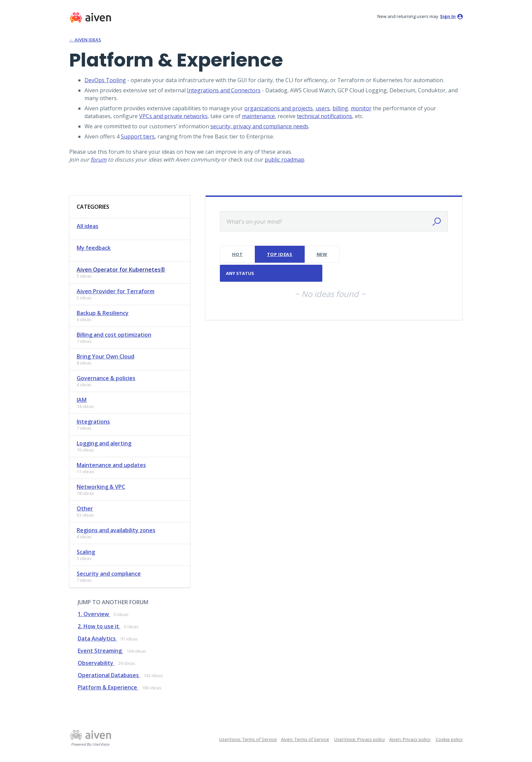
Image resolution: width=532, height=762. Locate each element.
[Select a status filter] (272, 273)
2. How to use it (99, 626)
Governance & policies (106, 378)
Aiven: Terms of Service (305, 739)
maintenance (258, 116)
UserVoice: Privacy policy (360, 739)
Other (85, 508)
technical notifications (325, 116)
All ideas (88, 226)
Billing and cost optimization (114, 335)
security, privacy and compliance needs (259, 126)
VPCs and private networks (173, 116)
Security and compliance (109, 574)
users (323, 108)
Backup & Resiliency (103, 313)
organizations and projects (279, 108)
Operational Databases (109, 675)
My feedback (94, 248)
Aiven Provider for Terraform (116, 291)
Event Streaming (100, 651)
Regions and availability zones (116, 530)
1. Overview (94, 614)
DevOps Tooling (105, 80)
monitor (361, 108)
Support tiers (138, 136)
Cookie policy (449, 739)
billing (340, 108)
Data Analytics (97, 638)
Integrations (93, 422)
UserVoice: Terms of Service (248, 739)
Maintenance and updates (111, 465)
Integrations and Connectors (224, 90)
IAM (82, 400)
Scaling (86, 552)
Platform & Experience (108, 687)
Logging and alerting (104, 443)
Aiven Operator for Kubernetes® (121, 270)
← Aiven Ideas (85, 40)
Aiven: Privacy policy (410, 739)
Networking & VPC (101, 487)
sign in (448, 16)
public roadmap (284, 160)
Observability (96, 663)
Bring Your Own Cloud (106, 356)
